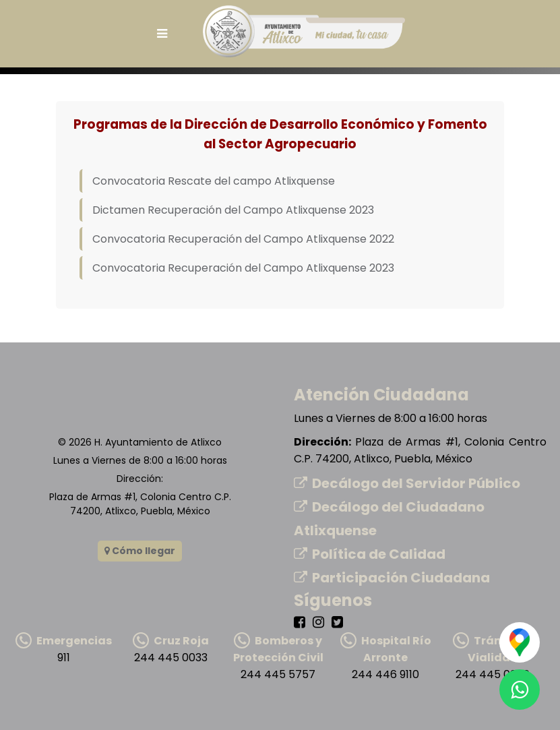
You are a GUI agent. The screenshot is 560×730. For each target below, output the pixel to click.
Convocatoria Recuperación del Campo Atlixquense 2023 (243, 268)
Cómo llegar (140, 551)
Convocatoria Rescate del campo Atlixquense (214, 181)
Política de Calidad (370, 554)
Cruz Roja (171, 641)
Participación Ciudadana (392, 578)
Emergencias (64, 641)
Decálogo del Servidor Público (407, 483)
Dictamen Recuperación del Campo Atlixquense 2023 (233, 210)
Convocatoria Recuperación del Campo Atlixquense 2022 (243, 239)
